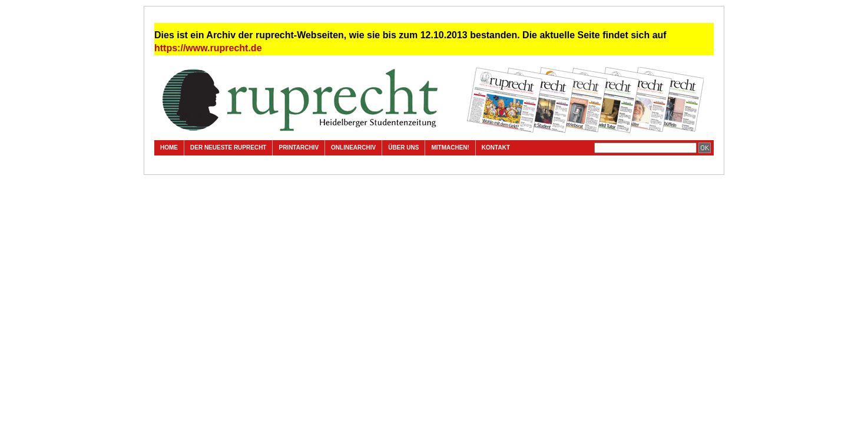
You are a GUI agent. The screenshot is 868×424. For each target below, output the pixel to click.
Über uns (403, 148)
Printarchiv (299, 148)
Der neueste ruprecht (228, 148)
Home (169, 148)
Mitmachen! (450, 148)
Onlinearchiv (353, 148)
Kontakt (496, 148)
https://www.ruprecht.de (208, 48)
